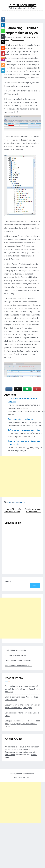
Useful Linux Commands (15, 650)
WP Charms (27, 777)
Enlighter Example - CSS (15, 655)
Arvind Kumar (31, 37)
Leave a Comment (18, 40)
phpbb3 (10, 502)
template (16, 502)
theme (23, 502)
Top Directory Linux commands (18, 666)
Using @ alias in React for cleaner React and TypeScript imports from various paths (22, 724)
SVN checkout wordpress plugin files (24, 430)
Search (8, 581)
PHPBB (6, 40)
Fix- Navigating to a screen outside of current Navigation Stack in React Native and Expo (22, 689)
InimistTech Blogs (22, 5)
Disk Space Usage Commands (18, 661)
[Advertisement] (21, 476)
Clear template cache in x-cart (21, 419)
